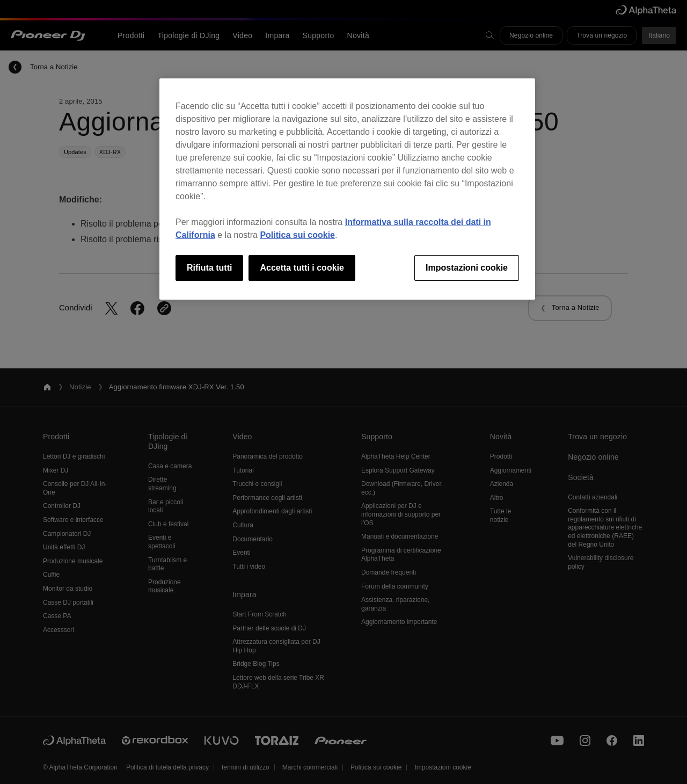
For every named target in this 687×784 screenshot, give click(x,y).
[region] (347, 189)
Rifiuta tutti (209, 268)
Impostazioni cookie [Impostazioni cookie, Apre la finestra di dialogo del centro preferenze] (467, 268)
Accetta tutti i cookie (302, 268)
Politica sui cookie (297, 235)
